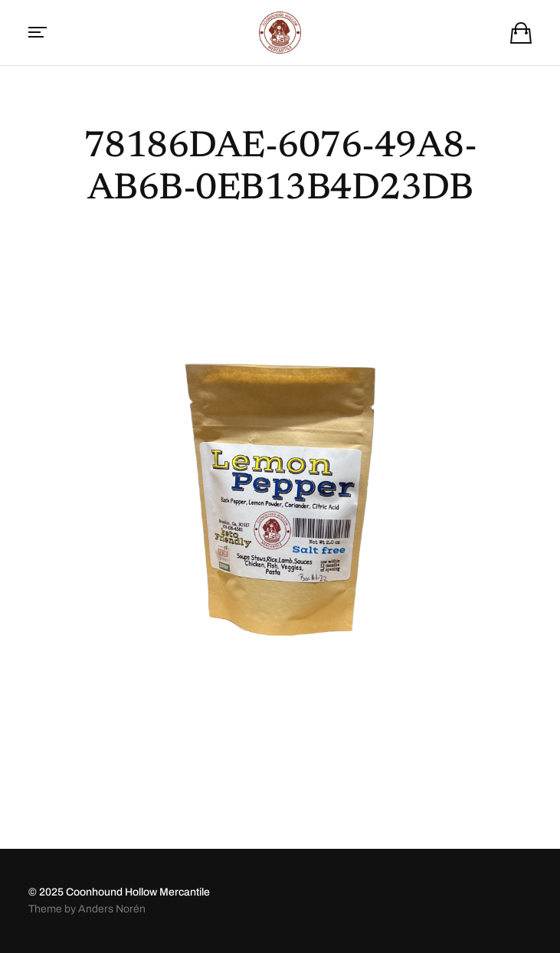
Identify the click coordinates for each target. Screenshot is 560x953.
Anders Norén (112, 909)
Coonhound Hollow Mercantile (138, 892)
